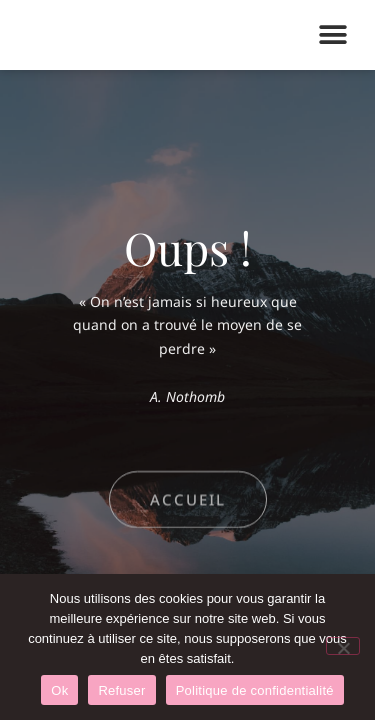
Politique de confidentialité (255, 690)
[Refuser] (343, 646)
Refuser (121, 690)
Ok (59, 690)
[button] (332, 35)
